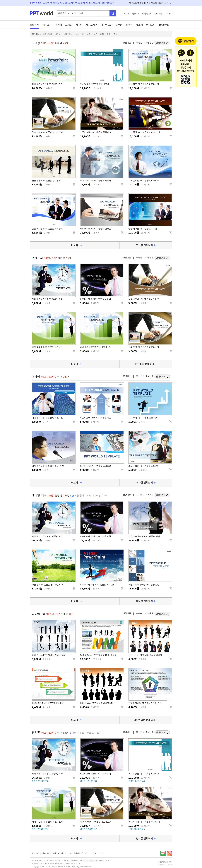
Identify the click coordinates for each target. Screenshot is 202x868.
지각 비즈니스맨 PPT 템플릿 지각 (47, 299)
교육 (89, 34)
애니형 (79, 25)
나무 (102, 34)
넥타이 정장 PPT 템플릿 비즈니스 (47, 418)
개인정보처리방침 (59, 853)
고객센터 (168, 14)
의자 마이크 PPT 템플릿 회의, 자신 (48, 466)
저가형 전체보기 (144, 483)
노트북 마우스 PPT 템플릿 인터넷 (96, 229)
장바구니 (158, 14)
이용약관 (46, 853)
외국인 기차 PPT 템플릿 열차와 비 (96, 132)
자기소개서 (91, 25)
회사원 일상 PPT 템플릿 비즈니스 (96, 84)
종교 (115, 34)
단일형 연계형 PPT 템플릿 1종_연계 (145, 703)
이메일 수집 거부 (97, 853)
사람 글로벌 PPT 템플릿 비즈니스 (47, 347)
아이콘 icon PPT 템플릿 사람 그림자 (49, 655)
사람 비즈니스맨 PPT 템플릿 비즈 (144, 299)
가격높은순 (148, 43)
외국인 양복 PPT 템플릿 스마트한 (96, 466)
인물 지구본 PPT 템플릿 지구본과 (144, 229)
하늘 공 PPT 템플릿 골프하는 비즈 (48, 585)
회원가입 (136, 14)
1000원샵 (164, 25)
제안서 (58, 34)
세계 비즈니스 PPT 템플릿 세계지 (96, 181)
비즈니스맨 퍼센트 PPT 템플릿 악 (96, 299)
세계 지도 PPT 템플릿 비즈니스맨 (144, 84)
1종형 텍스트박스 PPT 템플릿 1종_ (48, 703)
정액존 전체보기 (144, 838)
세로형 (139, 25)
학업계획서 (68, 34)
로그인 (126, 14)
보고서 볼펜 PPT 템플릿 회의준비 (144, 466)
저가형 (58, 25)
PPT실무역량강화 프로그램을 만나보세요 (149, 3)
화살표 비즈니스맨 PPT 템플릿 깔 (144, 585)
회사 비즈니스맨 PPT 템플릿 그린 (47, 84)
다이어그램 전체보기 (144, 720)
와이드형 (151, 25)
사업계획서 (47, 34)
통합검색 (34, 25)
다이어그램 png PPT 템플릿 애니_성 (97, 585)
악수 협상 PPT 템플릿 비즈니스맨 (47, 132)
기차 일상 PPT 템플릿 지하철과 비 (144, 132)
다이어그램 (106, 25)
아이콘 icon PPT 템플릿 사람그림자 (97, 703)
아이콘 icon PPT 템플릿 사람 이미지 (145, 655)
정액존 (129, 25)
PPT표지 (47, 25)
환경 (109, 34)
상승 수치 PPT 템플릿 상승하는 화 (144, 418)
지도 (95, 34)
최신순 (139, 43)
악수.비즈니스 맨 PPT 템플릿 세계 (144, 536)
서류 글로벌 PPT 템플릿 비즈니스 (144, 181)
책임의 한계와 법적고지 (79, 853)
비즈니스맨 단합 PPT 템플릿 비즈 (96, 418)
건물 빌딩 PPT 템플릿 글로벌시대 (47, 181)
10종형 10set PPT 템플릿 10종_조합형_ (99, 655)
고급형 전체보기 (144, 245)
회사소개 (35, 853)
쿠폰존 (119, 25)
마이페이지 (147, 14)
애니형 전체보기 (144, 601)
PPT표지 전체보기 (144, 364)
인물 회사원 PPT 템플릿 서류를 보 (48, 229)
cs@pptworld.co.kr (84, 867)
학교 (77, 34)
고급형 (69, 25)
